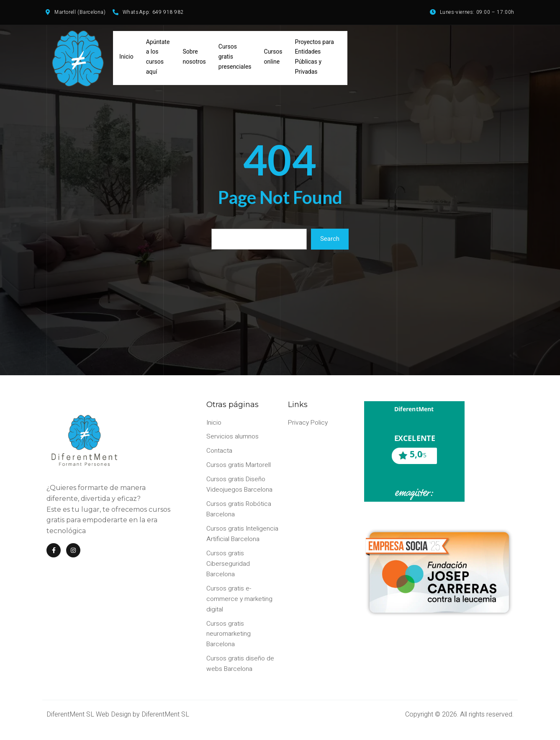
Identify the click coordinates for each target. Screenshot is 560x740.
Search (330, 241)
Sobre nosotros (194, 59)
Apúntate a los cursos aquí (158, 58)
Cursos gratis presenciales (235, 59)
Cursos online (273, 59)
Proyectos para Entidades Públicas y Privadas (315, 58)
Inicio (126, 59)
